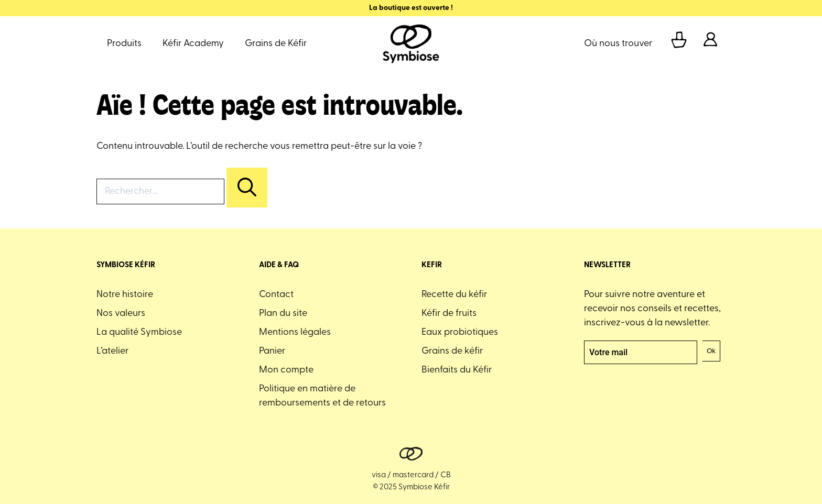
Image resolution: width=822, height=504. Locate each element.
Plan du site (283, 314)
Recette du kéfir (454, 295)
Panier (272, 351)
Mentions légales (295, 332)
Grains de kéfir (452, 351)
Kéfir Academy (193, 44)
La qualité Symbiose (139, 332)
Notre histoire (125, 295)
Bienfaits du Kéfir (457, 370)
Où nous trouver (618, 44)
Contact (276, 295)
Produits (124, 44)
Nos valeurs (121, 314)
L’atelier (112, 351)
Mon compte (286, 370)
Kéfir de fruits (449, 314)
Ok (711, 351)
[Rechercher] (247, 188)
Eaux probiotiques (460, 332)
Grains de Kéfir (276, 44)
